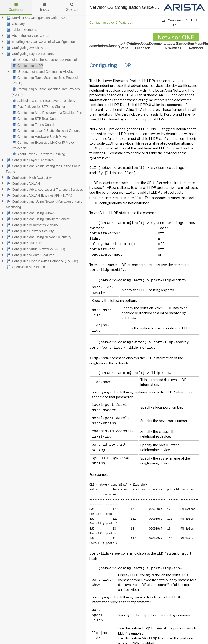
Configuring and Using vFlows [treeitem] (30, 213)
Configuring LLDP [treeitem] (27, 66)
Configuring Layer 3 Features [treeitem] (30, 160)
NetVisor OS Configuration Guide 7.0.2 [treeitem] (37, 18)
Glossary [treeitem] (15, 24)
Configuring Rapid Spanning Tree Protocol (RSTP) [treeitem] (45, 80)
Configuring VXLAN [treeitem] (23, 184)
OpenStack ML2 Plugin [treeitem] (25, 267)
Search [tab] (72, 7)
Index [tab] (45, 7)
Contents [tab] (16, 7)
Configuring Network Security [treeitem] (30, 231)
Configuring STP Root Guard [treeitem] (35, 119)
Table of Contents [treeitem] (21, 30)
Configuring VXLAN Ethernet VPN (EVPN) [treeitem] (39, 196)
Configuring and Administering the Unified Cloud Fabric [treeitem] (43, 168)
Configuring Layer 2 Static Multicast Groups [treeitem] (46, 131)
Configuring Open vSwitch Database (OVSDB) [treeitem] (42, 261)
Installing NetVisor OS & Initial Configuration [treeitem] (40, 42)
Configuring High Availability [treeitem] (29, 178)
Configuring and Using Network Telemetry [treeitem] (39, 237)
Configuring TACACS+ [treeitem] (25, 243)
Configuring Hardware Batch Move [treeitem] (39, 137)
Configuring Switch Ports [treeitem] (27, 48)
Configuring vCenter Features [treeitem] (30, 255)
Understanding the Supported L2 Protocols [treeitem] (45, 60)
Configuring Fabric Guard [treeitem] (33, 125)
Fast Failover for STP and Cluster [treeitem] (38, 107)
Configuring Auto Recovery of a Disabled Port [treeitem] (47, 113)
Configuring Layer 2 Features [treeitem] (30, 54)
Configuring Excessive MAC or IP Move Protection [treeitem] (43, 145)
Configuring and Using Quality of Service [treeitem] (38, 219)
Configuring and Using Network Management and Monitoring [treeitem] (44, 204)
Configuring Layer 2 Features (110, 23)
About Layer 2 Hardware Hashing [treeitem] (38, 154)
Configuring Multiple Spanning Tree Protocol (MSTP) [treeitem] (46, 91)
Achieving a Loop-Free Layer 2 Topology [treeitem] (43, 101)
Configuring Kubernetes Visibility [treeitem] (32, 225)
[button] (187, 20)
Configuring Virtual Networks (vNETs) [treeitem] (36, 249)
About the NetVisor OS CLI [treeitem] (28, 36)
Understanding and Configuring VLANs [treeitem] (42, 72)
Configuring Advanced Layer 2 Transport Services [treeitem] (44, 190)
